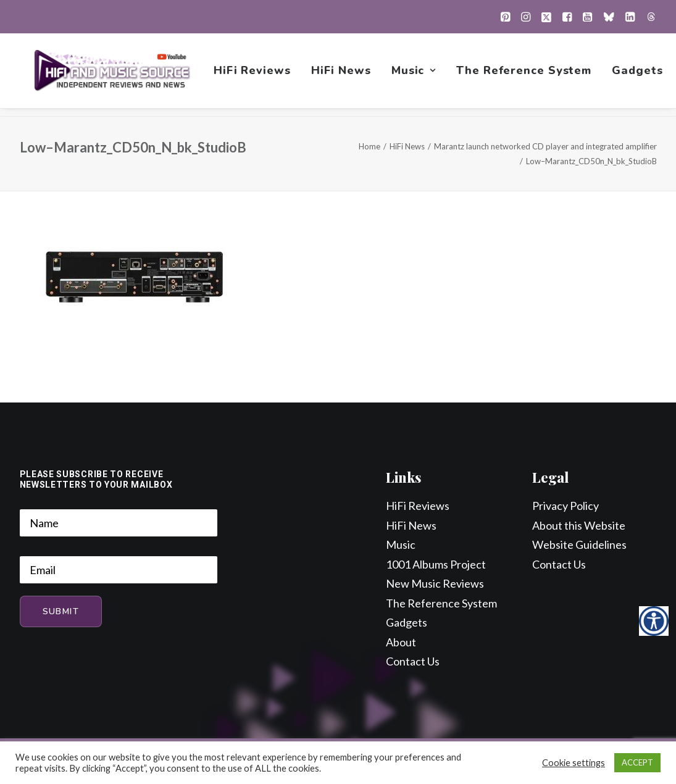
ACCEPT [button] (637, 762)
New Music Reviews (435, 584)
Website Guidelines (579, 545)
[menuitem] (505, 17)
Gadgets (639, 75)
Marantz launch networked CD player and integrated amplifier (545, 147)
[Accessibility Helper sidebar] (654, 621)
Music (415, 75)
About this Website (579, 526)
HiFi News (342, 75)
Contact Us (413, 662)
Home (369, 147)
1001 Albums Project (436, 565)
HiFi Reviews (254, 75)
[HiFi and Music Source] (113, 75)
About (401, 643)
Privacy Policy (565, 506)
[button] (505, 17)
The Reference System (526, 75)
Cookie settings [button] (574, 763)
